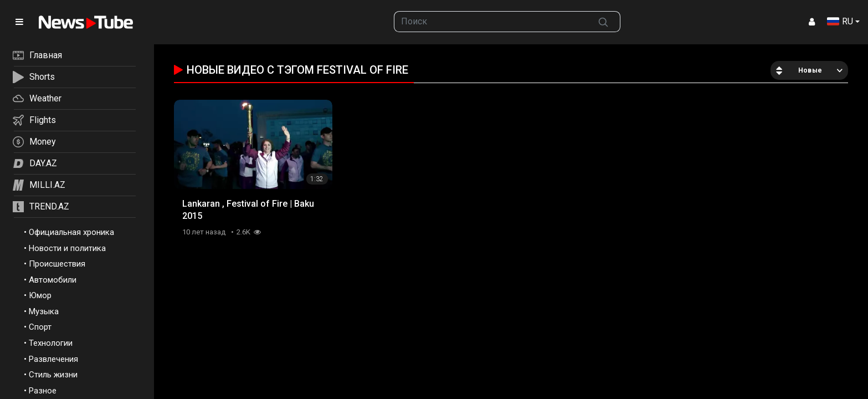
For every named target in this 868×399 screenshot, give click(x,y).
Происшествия (57, 264)
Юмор (40, 295)
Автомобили (53, 280)
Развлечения (53, 359)
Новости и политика (67, 248)
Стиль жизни (53, 375)
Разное (43, 391)
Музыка (44, 311)
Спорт (40, 327)
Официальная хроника (71, 232)
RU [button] (840, 21)
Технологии (51, 343)
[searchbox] (490, 22)
